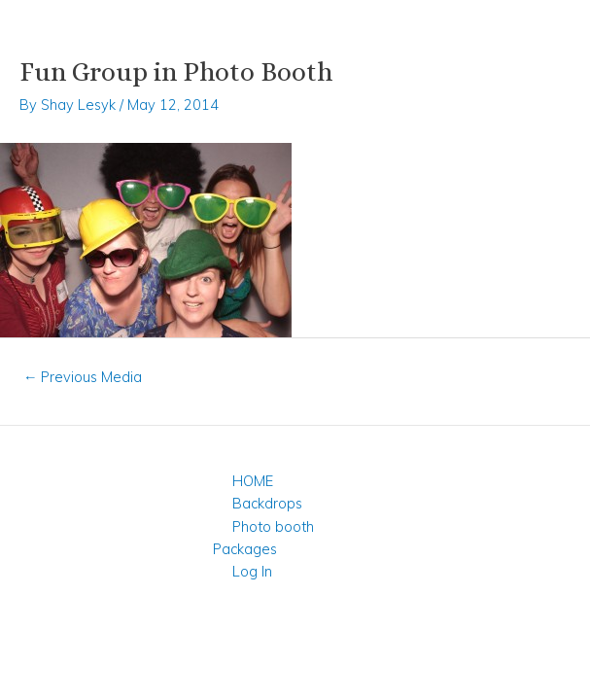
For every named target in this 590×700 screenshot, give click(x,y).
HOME (253, 481)
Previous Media (83, 377)
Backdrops (267, 503)
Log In (252, 571)
